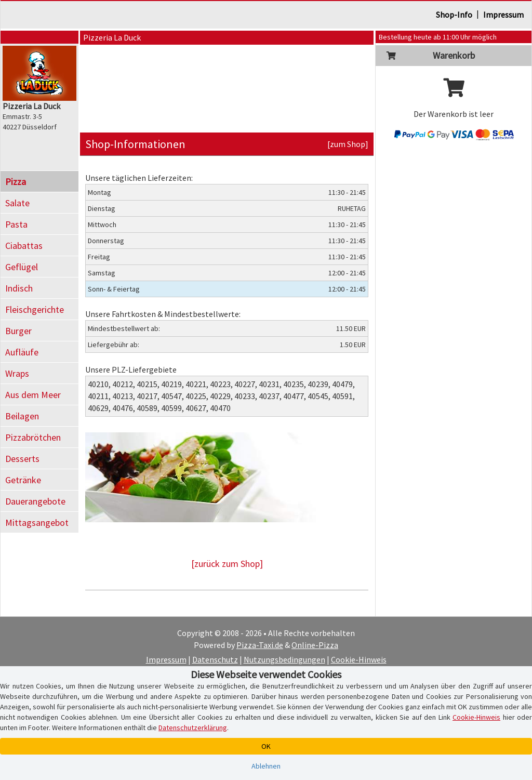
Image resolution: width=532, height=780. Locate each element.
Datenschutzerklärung (193, 728)
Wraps (17, 373)
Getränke (23, 480)
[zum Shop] (348, 144)
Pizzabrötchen (33, 437)
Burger (18, 331)
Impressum (503, 15)
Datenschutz (215, 659)
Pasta (16, 224)
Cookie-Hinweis (359, 659)
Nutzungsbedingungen (284, 659)
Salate (17, 203)
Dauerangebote (35, 501)
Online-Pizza (315, 645)
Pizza (16, 182)
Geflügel (22, 267)
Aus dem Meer (33, 395)
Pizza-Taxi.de (260, 645)
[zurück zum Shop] (227, 564)
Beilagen (22, 416)
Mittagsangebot (37, 523)
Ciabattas (24, 246)
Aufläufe (22, 352)
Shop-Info (454, 15)
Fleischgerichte (35, 309)
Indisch (19, 288)
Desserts (22, 459)
